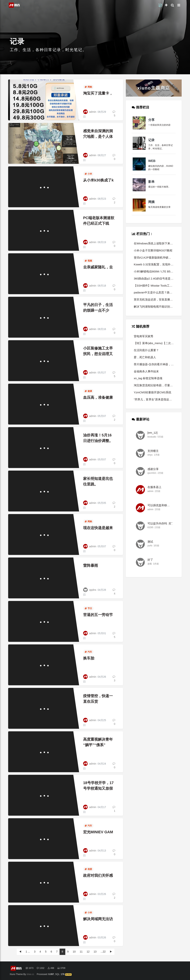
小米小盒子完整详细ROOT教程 (153, 250)
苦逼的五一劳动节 (98, 615)
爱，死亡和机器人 (145, 357)
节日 (88, 608)
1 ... (28, 952)
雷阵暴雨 (91, 565)
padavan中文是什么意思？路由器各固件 (154, 292)
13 (95, 952)
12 (88, 952)
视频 (88, 261)
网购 (88, 87)
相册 (88, 869)
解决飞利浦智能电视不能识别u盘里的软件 (154, 307)
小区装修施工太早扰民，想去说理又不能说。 (98, 354)
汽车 (88, 652)
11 (81, 952)
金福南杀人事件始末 (146, 371)
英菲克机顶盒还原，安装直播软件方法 (154, 299)
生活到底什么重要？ (146, 350)
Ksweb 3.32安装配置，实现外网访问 (154, 264)
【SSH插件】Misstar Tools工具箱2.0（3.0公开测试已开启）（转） (154, 286)
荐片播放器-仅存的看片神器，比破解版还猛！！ (154, 364)
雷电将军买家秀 (144, 336)
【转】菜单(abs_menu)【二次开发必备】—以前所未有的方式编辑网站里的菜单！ (154, 343)
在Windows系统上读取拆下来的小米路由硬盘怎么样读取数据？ (154, 243)
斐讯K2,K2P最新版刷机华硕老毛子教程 (154, 257)
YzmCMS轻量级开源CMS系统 (153, 392)
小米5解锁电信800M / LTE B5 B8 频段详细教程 (154, 271)
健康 (88, 391)
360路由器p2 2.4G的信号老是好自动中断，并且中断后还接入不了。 (154, 278)
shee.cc (30, 974)
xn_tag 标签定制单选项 (148, 378)
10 (74, 952)
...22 (103, 952)
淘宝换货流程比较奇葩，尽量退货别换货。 (154, 385)
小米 (88, 174)
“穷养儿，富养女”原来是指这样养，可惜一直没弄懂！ (154, 399)
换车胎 (89, 658)
